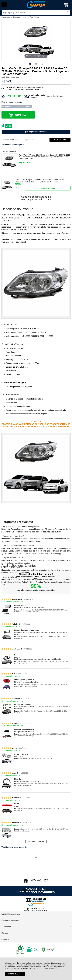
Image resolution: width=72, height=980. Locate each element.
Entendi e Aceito (15, 974)
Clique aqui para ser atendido (36, 554)
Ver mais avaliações (36, 841)
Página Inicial (6, 17)
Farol (25, 17)
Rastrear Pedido (15, 914)
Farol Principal (35, 17)
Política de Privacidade (49, 969)
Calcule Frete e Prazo (11, 140)
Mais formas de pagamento (12, 102)
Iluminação (17, 17)
